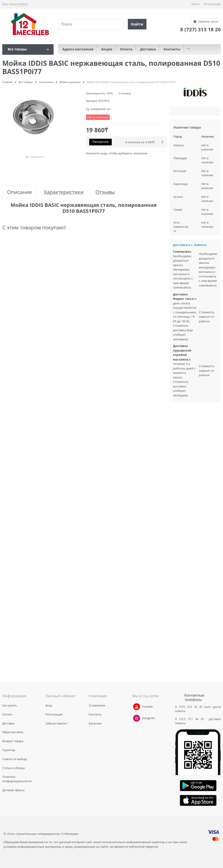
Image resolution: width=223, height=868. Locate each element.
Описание (20, 192)
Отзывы (105, 192)
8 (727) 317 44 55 (191, 719)
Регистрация (212, 4)
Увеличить (37, 157)
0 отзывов (125, 93)
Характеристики (64, 192)
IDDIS (110, 93)
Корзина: (208, 22)
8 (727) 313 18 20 (189, 707)
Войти (196, 4)
